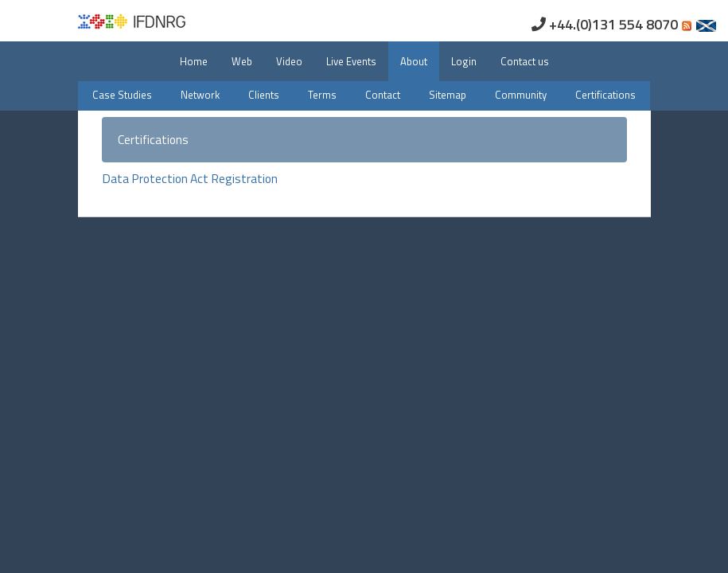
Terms (322, 95)
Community (521, 95)
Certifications (605, 95)
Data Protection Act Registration (190, 178)
